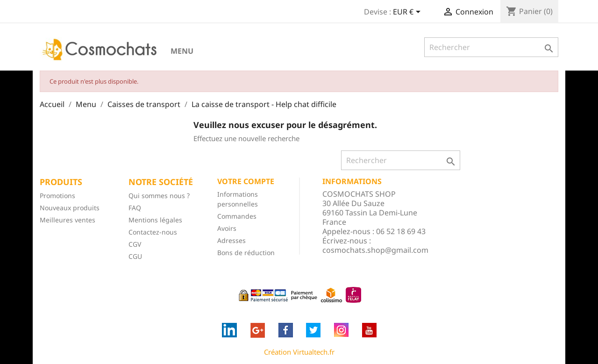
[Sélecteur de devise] (408, 13)
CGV (135, 244)
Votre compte (246, 181)
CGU (135, 256)
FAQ (135, 208)
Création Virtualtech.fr (299, 352)
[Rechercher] (491, 47)
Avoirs (227, 228)
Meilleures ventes (68, 220)
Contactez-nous (153, 232)
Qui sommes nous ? (159, 196)
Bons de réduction (246, 253)
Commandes (237, 216)
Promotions (57, 196)
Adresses (231, 240)
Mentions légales (155, 220)
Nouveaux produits (70, 208)
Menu (182, 51)
